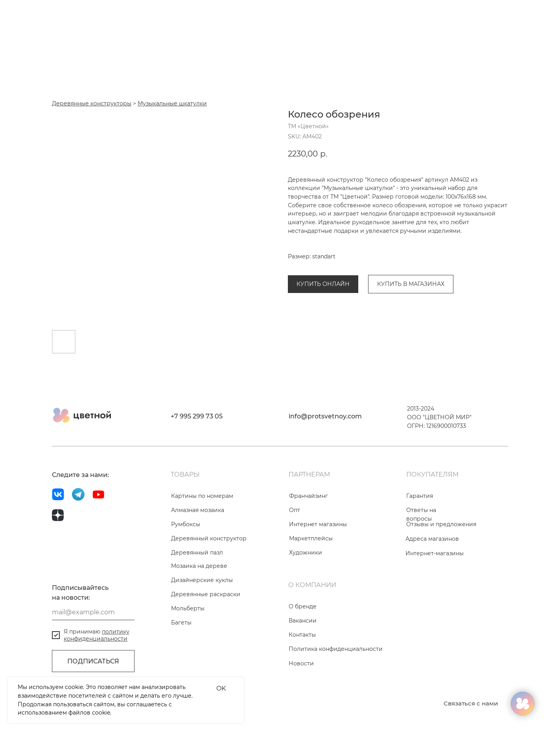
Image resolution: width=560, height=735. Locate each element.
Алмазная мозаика (198, 544)
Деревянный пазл (197, 586)
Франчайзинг (309, 530)
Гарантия (420, 530)
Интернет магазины (318, 558)
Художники (306, 586)
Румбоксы (186, 558)
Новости (301, 697)
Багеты (181, 656)
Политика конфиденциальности (336, 683)
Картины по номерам (202, 530)
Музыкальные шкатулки (408, 265)
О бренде (303, 640)
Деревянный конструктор (209, 572)
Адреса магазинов (432, 573)
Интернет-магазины (435, 587)
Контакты (302, 669)
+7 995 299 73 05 (197, 450)
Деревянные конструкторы (328, 265)
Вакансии (303, 654)
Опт (295, 544)
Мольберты (188, 642)
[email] (93, 646)
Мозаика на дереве (199, 600)
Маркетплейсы (311, 572)
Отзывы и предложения (441, 558)
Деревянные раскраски (206, 628)
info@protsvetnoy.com (325, 450)
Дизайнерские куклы (202, 614)
